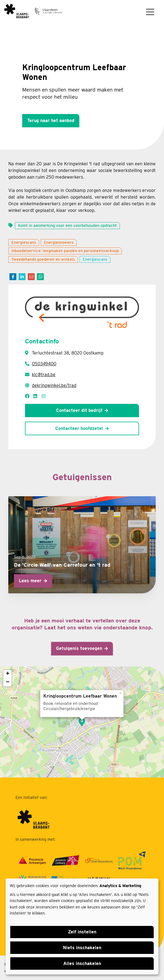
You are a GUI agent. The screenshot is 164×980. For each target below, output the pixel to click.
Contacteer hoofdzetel (79, 428)
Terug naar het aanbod (51, 121)
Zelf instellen (82, 932)
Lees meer (30, 581)
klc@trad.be (44, 375)
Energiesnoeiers (59, 242)
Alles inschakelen (82, 963)
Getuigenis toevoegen (79, 648)
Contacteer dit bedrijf (79, 410)
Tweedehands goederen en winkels (43, 259)
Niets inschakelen (82, 948)
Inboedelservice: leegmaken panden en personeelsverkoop (65, 251)
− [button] (8, 682)
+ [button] (8, 674)
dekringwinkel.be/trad (54, 385)
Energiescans (24, 242)
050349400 (44, 364)
